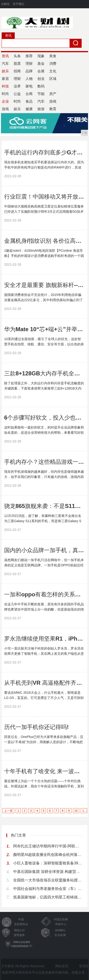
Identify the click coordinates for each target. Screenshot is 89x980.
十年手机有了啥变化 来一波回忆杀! (44, 771)
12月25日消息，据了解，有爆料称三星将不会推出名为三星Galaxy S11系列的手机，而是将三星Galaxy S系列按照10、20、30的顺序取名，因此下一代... (43, 521)
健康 (29, 109)
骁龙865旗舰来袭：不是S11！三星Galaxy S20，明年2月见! (44, 506)
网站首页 (62, 966)
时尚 (17, 101)
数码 (41, 86)
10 (76, 811)
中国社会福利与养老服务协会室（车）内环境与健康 (48, 889)
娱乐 (17, 109)
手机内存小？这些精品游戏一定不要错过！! (44, 462)
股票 (17, 63)
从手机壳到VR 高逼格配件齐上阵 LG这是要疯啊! (44, 683)
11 (84, 811)
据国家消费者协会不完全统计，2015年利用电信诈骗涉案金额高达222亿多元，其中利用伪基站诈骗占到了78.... (43, 300)
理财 (29, 63)
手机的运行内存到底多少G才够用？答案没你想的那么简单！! (44, 152)
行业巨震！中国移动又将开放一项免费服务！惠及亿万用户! (44, 197)
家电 (29, 86)
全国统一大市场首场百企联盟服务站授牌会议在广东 (48, 880)
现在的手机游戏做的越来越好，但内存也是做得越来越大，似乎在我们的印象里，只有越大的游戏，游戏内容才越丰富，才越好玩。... (44, 477)
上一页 (8, 811)
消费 (53, 63)
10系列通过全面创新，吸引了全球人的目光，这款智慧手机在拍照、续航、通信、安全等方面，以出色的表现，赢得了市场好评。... (44, 344)
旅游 (41, 109)
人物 (29, 79)
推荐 (29, 56)
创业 (41, 79)
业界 (17, 86)
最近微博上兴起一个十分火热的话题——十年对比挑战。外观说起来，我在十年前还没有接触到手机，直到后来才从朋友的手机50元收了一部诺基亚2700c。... (44, 786)
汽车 (41, 101)
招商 (17, 71)
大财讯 (5, 4)
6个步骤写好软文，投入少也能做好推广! (44, 418)
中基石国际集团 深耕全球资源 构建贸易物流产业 (48, 872)
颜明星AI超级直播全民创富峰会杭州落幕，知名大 (48, 855)
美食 (53, 56)
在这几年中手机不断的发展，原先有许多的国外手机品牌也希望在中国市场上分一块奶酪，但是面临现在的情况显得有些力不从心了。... (44, 609)
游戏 (53, 101)
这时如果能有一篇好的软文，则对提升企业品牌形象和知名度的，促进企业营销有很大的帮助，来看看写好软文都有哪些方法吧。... (44, 433)
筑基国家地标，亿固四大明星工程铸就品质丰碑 (48, 897)
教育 (53, 109)
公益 (17, 94)
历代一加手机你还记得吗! (36, 727)
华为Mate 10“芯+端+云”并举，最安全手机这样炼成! (44, 329)
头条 (17, 56)
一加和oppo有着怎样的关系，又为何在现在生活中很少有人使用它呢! (44, 594)
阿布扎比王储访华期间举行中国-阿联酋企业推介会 (48, 846)
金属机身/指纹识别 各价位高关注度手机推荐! (44, 241)
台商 (29, 94)
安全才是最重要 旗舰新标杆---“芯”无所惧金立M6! (44, 285)
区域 (53, 79)
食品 (29, 101)
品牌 (29, 71)
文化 (53, 71)
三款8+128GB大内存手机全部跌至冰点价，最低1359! (44, 373)
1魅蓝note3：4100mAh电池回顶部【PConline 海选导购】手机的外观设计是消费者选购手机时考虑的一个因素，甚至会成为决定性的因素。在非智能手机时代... (44, 256)
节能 (41, 94)
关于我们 (19, 4)
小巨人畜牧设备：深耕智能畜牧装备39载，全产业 (48, 863)
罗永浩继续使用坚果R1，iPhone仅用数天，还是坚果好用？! (44, 639)
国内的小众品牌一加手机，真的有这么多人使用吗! (44, 550)
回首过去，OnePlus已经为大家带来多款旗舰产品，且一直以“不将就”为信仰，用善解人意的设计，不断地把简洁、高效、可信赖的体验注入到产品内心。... (44, 742)
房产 (53, 94)
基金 (41, 63)
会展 (41, 71)
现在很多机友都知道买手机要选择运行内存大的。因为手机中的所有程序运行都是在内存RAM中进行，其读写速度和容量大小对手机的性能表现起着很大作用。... (44, 167)
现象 (41, 56)
